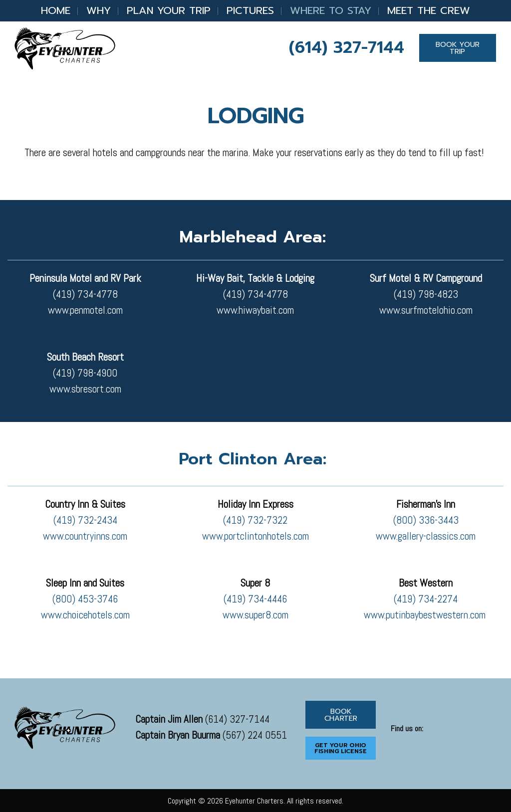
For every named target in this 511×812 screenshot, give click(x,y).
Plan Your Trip (169, 10)
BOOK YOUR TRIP (458, 48)
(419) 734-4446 (255, 599)
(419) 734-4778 (85, 294)
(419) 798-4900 (85, 373)
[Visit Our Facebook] (399, 740)
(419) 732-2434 (85, 520)
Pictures (250, 10)
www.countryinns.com (85, 536)
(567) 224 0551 (211, 735)
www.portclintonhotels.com (255, 536)
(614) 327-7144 (347, 47)
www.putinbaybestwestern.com (426, 615)
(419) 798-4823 (426, 294)
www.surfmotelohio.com (426, 310)
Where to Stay (331, 10)
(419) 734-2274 (426, 599)
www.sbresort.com (85, 389)
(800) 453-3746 (85, 599)
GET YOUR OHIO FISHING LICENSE (341, 748)
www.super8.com (255, 615)
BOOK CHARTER (341, 715)
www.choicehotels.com (85, 615)
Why (99, 10)
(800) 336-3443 (426, 520)
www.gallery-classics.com (426, 536)
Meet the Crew (429, 10)
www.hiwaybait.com (255, 310)
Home (56, 10)
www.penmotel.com (85, 310)
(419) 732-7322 (255, 520)
